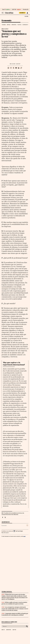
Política (19, 25)
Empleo (9, 25)
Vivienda (4, 25)
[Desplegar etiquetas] (27, 525)
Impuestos (14, 25)
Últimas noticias (7, 592)
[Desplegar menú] (3, 13)
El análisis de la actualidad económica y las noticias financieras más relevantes (13, 514)
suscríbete (22, 13)
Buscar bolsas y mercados (9, 622)
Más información (5, 533)
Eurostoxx (9, 630)
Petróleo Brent (26, 10)
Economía (6, 21)
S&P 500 (14, 10)
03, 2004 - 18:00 (15, 64)
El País (26, 16)
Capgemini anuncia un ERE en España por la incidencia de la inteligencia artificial (15, 614)
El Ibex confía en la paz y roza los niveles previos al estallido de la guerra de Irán (14, 603)
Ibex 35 (4, 10)
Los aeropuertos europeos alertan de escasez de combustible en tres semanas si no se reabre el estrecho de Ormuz (15, 609)
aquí (24, 536)
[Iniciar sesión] (27, 13)
